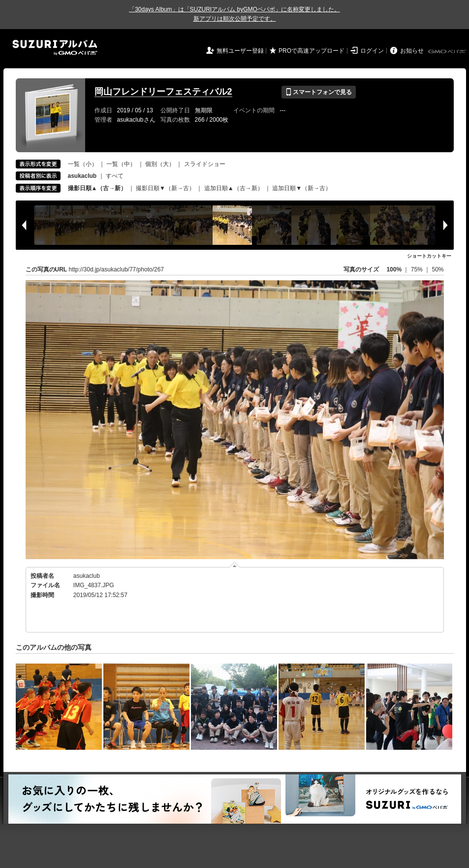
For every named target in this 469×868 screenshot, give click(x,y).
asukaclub (87, 576)
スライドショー (205, 164)
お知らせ (412, 51)
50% (438, 269)
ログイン (372, 51)
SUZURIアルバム (55, 48)
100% (394, 269)
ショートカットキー (429, 256)
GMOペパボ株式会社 (448, 52)
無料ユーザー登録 (240, 51)
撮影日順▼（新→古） (165, 188)
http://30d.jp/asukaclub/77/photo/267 (116, 269)
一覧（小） (83, 164)
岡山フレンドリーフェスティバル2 (163, 92)
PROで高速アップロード (312, 51)
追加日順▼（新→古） (302, 188)
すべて (115, 176)
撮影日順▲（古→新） (97, 188)
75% (418, 269)
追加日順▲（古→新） (234, 188)
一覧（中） (121, 164)
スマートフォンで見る (319, 92)
